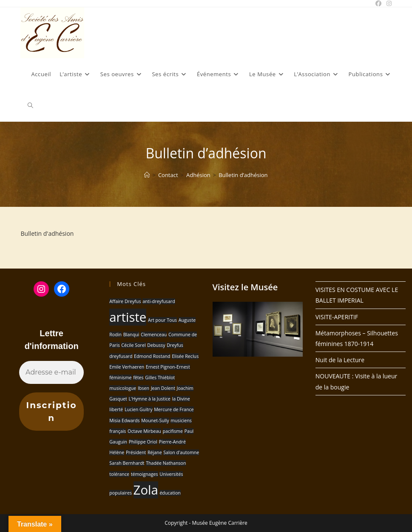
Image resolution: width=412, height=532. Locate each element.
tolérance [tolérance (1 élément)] (119, 474)
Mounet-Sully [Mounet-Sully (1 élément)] (155, 420)
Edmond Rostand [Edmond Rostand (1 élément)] (152, 356)
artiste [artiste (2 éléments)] (128, 317)
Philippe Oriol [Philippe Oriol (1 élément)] (143, 442)
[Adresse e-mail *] (51, 372)
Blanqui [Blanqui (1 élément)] (131, 335)
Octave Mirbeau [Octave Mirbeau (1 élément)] (144, 431)
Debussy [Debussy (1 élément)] (156, 345)
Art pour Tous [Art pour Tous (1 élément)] (162, 320)
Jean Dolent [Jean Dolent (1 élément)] (163, 388)
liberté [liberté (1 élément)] (116, 409)
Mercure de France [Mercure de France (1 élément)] (174, 409)
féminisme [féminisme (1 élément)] (120, 378)
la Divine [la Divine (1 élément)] (181, 399)
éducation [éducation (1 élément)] (170, 493)
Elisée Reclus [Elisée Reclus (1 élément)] (185, 356)
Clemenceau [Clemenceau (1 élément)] (154, 335)
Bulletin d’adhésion (243, 175)
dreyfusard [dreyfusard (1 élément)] (121, 356)
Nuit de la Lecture (340, 360)
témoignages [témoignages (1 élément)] (145, 474)
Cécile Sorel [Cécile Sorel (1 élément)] (133, 345)
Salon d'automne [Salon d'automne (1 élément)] (181, 452)
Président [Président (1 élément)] (136, 452)
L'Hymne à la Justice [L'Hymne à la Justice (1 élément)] (149, 399)
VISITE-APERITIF (337, 317)
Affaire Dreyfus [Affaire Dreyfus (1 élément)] (125, 301)
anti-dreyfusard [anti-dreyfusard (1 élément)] (159, 301)
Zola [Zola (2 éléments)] (146, 490)
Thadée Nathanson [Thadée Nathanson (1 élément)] (166, 463)
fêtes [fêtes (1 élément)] (138, 378)
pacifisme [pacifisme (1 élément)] (173, 431)
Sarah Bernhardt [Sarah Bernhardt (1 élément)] (127, 463)
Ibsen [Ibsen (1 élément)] (143, 388)
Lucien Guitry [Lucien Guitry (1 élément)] (139, 409)
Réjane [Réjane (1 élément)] (155, 452)
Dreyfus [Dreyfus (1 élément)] (175, 345)
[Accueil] (147, 175)
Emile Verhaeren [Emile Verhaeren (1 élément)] (127, 367)
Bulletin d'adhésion (47, 233)
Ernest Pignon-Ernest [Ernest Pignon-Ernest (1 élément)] (168, 367)
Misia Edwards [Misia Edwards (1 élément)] (124, 420)
